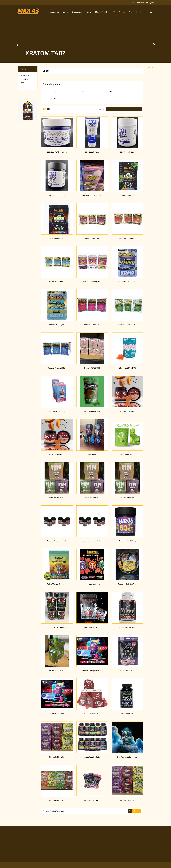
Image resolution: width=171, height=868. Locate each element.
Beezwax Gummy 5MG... (92, 325)
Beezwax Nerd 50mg (128, 541)
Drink (23, 83)
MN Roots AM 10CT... (57, 454)
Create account (139, 3)
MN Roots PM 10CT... (128, 411)
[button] (25, 40)
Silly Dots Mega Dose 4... (92, 671)
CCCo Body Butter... (92, 152)
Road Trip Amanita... (92, 714)
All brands (55, 12)
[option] (85, 40)
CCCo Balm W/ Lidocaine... (57, 152)
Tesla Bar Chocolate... (57, 671)
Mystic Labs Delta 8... (127, 627)
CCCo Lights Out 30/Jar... (57, 195)
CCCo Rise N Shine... (127, 152)
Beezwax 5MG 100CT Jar (128, 584)
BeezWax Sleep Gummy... (92, 195)
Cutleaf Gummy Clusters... (57, 584)
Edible (66, 12)
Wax (131, 12)
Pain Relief (141, 12)
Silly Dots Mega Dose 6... (57, 714)
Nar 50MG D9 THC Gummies (57, 627)
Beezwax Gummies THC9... (57, 541)
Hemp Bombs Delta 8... (128, 714)
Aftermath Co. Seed (57, 411)
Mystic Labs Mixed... (127, 671)
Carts (89, 12)
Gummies (24, 79)
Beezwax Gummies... (92, 238)
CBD (113, 12)
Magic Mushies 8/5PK (92, 627)
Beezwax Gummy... (127, 195)
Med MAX (92, 454)
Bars (22, 86)
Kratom (122, 12)
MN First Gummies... (57, 498)
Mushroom (25, 76)
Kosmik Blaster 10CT (92, 411)
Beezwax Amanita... (92, 584)
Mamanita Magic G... (57, 757)
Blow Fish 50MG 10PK (127, 368)
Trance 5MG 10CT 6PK (92, 368)
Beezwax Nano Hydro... (92, 282)
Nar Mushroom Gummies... (128, 757)
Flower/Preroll (101, 12)
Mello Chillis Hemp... (128, 454)
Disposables (77, 12)
